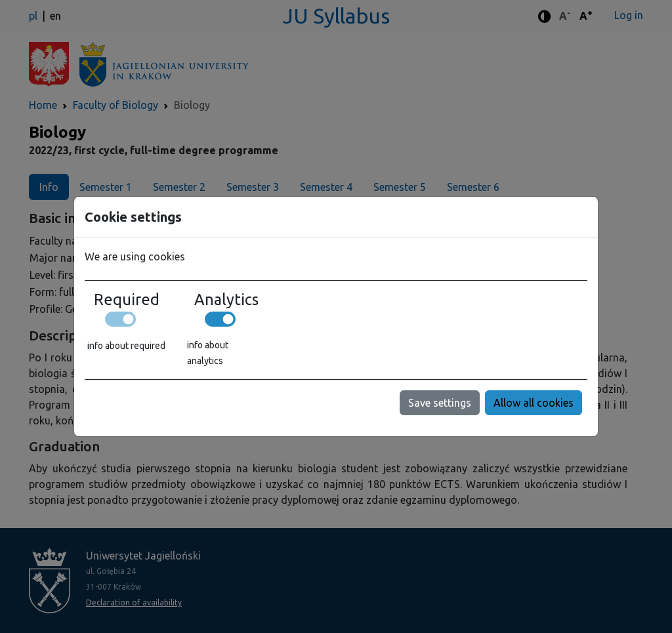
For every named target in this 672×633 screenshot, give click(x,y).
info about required (126, 346)
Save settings (440, 403)
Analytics (226, 299)
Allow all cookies (534, 403)
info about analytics (208, 353)
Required (127, 299)
